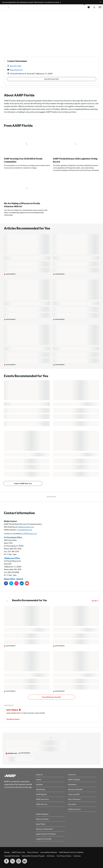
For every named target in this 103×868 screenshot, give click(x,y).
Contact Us (72, 775)
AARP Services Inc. (74, 809)
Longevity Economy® (44, 839)
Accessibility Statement (49, 852)
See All (94, 601)
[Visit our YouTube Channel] (27, 583)
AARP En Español (74, 779)
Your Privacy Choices (64, 856)
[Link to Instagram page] (16, 583)
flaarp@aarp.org (16, 70)
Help (89, 7)
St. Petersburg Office (13, 537)
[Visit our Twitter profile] (11, 583)
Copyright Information (12, 856)
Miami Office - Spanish (13, 579)
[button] (94, 7)
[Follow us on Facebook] (6, 583)
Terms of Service (33, 852)
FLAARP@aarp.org (29, 533)
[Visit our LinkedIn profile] (22, 583)
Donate (39, 779)
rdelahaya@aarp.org (26, 527)
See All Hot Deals (13, 719)
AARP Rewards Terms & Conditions (71, 852)
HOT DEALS (12, 710)
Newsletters (72, 784)
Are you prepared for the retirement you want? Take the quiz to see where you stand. (31, 2)
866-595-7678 (15, 66)
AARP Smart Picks (42, 799)
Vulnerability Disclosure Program (33, 856)
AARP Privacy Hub (18, 852)
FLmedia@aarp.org (25, 530)
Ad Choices (51, 856)
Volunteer (39, 784)
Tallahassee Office (12, 558)
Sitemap (7, 852)
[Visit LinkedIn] (25, 861)
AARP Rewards (41, 794)
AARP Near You (42, 804)
